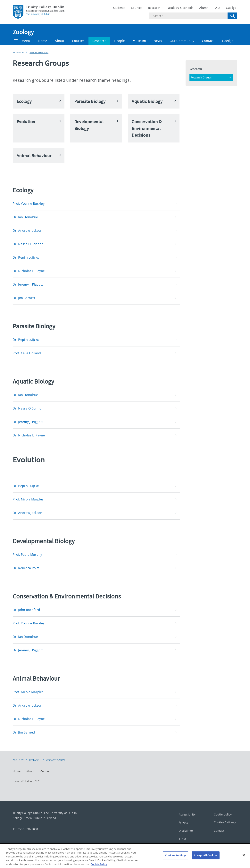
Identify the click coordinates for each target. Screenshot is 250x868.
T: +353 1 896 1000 (25, 829)
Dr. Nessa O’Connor (28, 244)
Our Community (182, 41)
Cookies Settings (225, 822)
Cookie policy (223, 814)
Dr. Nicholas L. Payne (29, 271)
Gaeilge (231, 8)
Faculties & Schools (180, 8)
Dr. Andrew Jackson (27, 231)
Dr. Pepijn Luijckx (26, 257)
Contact (208, 41)
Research (154, 8)
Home (42, 41)
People (120, 41)
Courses (137, 8)
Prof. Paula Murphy (27, 555)
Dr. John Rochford (26, 610)
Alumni (204, 8)
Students (119, 8)
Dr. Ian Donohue (25, 217)
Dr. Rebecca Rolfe (26, 568)
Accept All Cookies (205, 860)
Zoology (23, 32)
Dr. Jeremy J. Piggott (28, 284)
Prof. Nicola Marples (28, 499)
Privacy (183, 823)
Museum (139, 41)
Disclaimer (186, 831)
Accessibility (187, 814)
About (60, 41)
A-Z (218, 8)
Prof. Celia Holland (27, 353)
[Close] (244, 860)
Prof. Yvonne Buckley (29, 204)
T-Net (183, 839)
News (158, 41)
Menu (22, 41)
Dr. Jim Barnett (24, 298)
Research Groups (39, 52)
